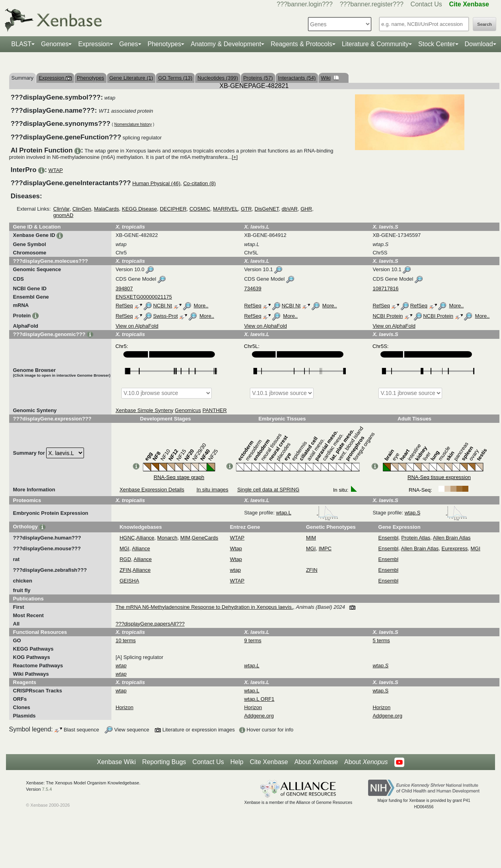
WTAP (56, 170)
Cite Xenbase (269, 762)
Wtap (236, 548)
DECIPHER (173, 209)
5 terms (381, 640)
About (366, 762)
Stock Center (437, 44)
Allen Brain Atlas (452, 538)
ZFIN (125, 570)
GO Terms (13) (175, 78)
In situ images (212, 490)
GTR (246, 209)
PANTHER (215, 410)
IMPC (325, 548)
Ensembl (389, 538)
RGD (125, 559)
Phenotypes (165, 44)
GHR (306, 209)
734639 (252, 288)
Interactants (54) (297, 78)
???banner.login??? (305, 4)
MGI (124, 548)
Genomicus (188, 410)
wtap (235, 570)
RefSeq (124, 306)
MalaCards (106, 209)
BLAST (21, 44)
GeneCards (205, 538)
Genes (129, 44)
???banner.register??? (372, 4)
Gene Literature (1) (131, 78)
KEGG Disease (139, 209)
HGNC (127, 538)
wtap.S (436, 513)
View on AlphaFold (137, 326)
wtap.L (307, 513)
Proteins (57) (258, 78)
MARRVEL (225, 209)
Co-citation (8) (199, 183)
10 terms (126, 640)
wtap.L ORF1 (259, 699)
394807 (124, 288)
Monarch (167, 538)
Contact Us (426, 4)
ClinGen (82, 209)
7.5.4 (47, 789)
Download (479, 44)
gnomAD (63, 215)
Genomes (55, 44)
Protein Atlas (416, 538)
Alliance (145, 538)
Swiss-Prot (166, 316)
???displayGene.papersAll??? (150, 624)
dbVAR (290, 209)
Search (484, 24)
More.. (201, 306)
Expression (94, 44)
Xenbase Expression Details (152, 490)
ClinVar (61, 209)
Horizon (124, 707)
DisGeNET (267, 209)
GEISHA (129, 581)
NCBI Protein (388, 316)
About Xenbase (316, 762)
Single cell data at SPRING (268, 490)
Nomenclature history (133, 124)
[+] (235, 157)
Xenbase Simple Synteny (144, 410)
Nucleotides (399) (218, 78)
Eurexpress (455, 548)
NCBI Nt (163, 306)
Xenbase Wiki (116, 762)
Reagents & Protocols (301, 44)
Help (237, 762)
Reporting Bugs (164, 762)
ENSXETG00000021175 (144, 297)
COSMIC (200, 209)
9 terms (252, 640)
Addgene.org (259, 716)
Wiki (330, 78)
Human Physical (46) (157, 183)
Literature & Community (375, 44)
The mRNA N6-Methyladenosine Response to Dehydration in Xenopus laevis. (204, 607)
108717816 (385, 288)
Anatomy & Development (226, 44)
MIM (185, 538)
